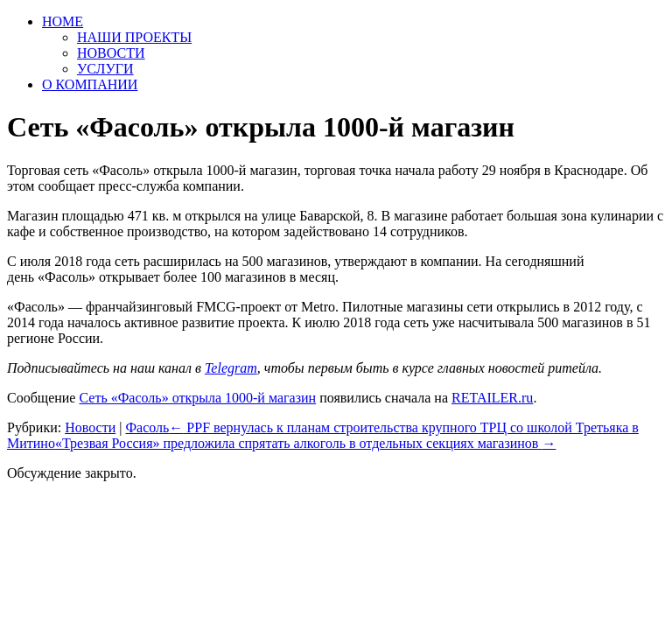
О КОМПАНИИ (90, 84)
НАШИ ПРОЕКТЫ (134, 37)
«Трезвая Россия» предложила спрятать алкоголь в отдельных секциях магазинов (306, 443)
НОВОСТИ (111, 53)
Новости (90, 427)
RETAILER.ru (492, 398)
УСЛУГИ (105, 69)
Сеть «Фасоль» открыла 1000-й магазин (197, 398)
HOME (63, 21)
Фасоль (147, 427)
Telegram (231, 368)
